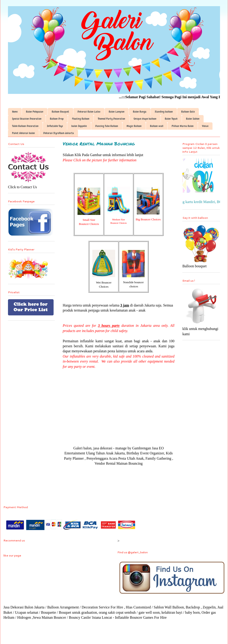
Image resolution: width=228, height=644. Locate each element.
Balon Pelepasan (35, 112)
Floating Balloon (81, 119)
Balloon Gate (188, 112)
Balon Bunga (140, 112)
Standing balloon (164, 112)
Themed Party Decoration (111, 119)
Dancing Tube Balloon (107, 126)
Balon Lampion (117, 112)
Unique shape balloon (145, 119)
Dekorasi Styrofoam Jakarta (59, 133)
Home (15, 112)
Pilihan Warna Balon (183, 126)
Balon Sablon (193, 119)
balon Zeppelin (79, 126)
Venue (205, 126)
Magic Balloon (134, 126)
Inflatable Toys (55, 126)
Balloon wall (157, 126)
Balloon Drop (57, 119)
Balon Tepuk (171, 119)
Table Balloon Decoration (25, 126)
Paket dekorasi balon (23, 133)
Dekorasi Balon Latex (89, 112)
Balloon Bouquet (60, 112)
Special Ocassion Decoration (27, 119)
